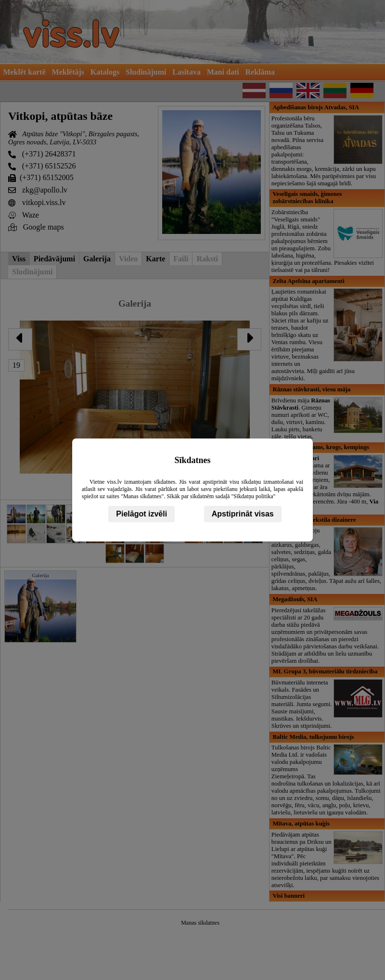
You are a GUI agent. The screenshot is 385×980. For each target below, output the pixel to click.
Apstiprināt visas (243, 514)
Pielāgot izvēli (141, 514)
